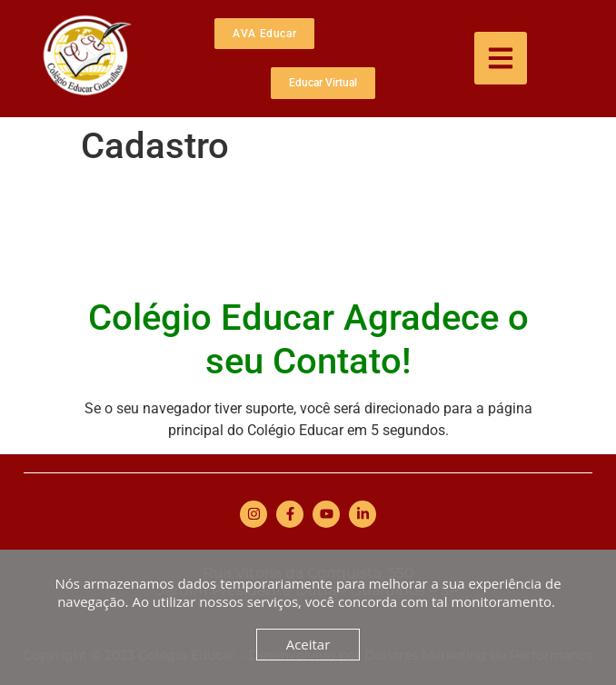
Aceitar (308, 644)
